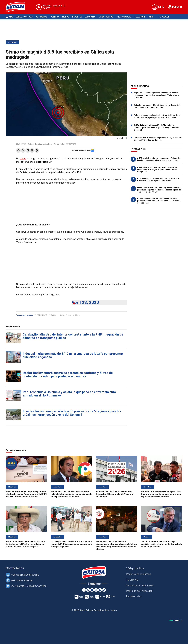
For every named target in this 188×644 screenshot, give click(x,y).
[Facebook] (84, 590)
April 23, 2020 (85, 302)
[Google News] (100, 590)
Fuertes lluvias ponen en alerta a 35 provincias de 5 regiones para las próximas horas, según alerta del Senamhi (72, 413)
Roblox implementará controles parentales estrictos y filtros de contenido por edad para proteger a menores (68, 375)
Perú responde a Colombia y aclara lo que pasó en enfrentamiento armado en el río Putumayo (69, 394)
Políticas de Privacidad (139, 591)
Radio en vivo (134, 596)
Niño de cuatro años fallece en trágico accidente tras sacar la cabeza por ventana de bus (158, 180)
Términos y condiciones (140, 585)
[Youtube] (92, 590)
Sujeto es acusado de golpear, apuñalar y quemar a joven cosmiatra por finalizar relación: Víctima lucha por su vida (157, 95)
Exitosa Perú (125, 17)
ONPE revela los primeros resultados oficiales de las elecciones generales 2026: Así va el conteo (159, 159)
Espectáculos (106, 17)
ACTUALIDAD (42, 315)
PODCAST (177, 7)
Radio (151, 17)
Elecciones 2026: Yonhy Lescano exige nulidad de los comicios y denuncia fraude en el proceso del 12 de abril (71, 494)
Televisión (140, 17)
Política (55, 17)
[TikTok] (104, 590)
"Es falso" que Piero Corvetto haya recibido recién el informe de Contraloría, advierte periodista (162, 544)
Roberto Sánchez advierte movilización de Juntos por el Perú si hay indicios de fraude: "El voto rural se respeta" (25, 544)
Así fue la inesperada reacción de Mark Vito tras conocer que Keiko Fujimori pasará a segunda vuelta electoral (157, 128)
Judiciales (90, 17)
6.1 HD (161, 7)
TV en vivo (132, 580)
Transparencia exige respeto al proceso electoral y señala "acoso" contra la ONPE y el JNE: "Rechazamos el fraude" (26, 494)
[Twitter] (88, 590)
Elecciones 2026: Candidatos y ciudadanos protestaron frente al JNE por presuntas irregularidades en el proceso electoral (117, 545)
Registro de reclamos (138, 574)
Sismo (78, 315)
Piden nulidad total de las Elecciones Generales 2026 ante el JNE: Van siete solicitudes (115, 494)
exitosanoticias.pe (22, 580)
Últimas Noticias (24, 17)
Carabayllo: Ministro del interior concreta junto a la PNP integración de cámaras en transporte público (73, 336)
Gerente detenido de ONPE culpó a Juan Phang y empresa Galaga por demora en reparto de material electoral (161, 494)
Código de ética (135, 568)
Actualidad (42, 17)
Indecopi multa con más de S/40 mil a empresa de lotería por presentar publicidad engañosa (73, 355)
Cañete (53, 315)
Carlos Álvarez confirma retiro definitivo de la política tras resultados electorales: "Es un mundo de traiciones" (159, 201)
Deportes (77, 17)
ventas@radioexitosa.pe (25, 575)
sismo (23, 159)
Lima (70, 315)
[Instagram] (96, 590)
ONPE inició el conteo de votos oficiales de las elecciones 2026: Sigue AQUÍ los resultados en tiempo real (157, 170)
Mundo (66, 17)
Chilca (62, 315)
